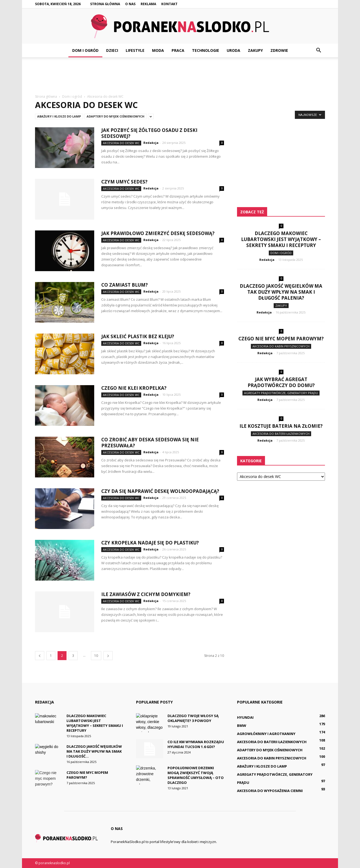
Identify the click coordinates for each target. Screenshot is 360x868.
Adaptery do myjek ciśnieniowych (116, 116)
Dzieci (112, 50)
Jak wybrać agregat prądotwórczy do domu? (281, 382)
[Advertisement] (180, 76)
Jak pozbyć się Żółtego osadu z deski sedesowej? (149, 133)
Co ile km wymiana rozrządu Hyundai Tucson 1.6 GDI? (196, 744)
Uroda (233, 50)
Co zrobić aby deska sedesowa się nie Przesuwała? (150, 443)
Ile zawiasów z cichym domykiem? (146, 594)
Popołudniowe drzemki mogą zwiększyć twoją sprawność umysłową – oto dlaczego (196, 775)
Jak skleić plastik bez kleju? (138, 336)
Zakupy (255, 50)
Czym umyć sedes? (124, 182)
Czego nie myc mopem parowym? (281, 339)
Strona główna (105, 4)
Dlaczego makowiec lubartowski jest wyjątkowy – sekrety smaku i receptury (281, 239)
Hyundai (245, 717)
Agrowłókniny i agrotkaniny (266, 734)
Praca (178, 50)
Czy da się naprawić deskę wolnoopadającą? (160, 491)
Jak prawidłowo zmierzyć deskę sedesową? (158, 233)
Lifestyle (135, 50)
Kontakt (169, 4)
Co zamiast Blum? (124, 285)
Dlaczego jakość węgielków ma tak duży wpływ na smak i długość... (94, 751)
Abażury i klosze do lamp (59, 116)
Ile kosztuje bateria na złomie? (281, 426)
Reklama (148, 4)
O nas (130, 4)
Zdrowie (279, 50)
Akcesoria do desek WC (121, 143)
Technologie (206, 50)
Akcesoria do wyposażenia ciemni (270, 791)
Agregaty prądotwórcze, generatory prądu (281, 393)
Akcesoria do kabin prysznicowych (281, 346)
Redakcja (151, 143)
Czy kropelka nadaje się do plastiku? (150, 543)
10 (96, 656)
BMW (242, 726)
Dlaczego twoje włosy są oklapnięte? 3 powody (193, 718)
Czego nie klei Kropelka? (134, 388)
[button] (318, 50)
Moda (158, 50)
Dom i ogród (85, 50)
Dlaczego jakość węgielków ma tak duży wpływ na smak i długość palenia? (281, 292)
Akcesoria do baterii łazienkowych (281, 434)
